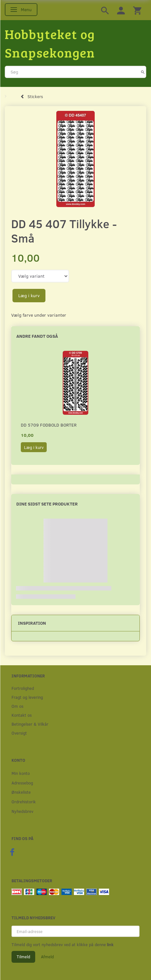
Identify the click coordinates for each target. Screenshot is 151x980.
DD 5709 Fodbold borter (49, 425)
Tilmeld (23, 957)
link (110, 945)
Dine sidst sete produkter (47, 504)
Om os (17, 706)
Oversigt (19, 733)
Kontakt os (22, 715)
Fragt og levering (27, 697)
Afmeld (47, 957)
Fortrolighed (23, 688)
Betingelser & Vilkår (30, 724)
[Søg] (143, 72)
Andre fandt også (37, 336)
